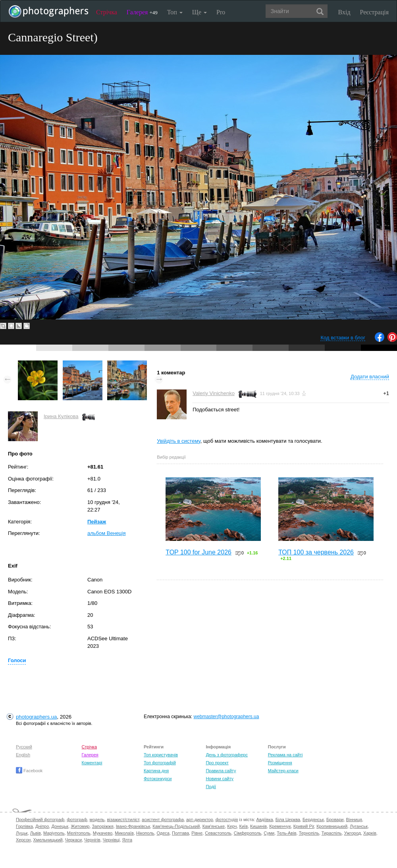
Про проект (217, 763)
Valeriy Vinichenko (214, 393)
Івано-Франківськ (133, 826)
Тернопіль (309, 833)
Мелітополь (79, 833)
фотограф (77, 820)
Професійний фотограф (40, 820)
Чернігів (92, 840)
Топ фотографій (160, 763)
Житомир (80, 826)
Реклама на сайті (285, 755)
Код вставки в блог (343, 338)
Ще (199, 12)
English (23, 755)
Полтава (180, 833)
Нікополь (145, 833)
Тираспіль (332, 833)
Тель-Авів (286, 833)
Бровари (335, 820)
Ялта (127, 840)
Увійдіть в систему (179, 441)
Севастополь (218, 833)
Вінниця (354, 820)
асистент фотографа (163, 820)
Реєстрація (374, 12)
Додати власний (370, 377)
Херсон (23, 840)
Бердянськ (313, 820)
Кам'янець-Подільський (176, 826)
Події (211, 787)
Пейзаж (97, 522)
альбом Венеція (107, 533)
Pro (221, 12)
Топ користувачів (161, 755)
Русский (24, 747)
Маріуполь (54, 833)
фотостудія (227, 820)
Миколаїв (124, 833)
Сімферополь (248, 833)
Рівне (197, 833)
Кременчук (280, 826)
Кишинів (258, 826)
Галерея (142, 12)
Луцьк (22, 833)
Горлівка (24, 826)
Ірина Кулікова (61, 416)
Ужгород (353, 833)
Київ (244, 826)
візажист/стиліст (123, 820)
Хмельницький (48, 840)
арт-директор (200, 820)
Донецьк (60, 826)
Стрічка (107, 12)
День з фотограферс (227, 755)
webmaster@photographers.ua (226, 717)
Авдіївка (265, 820)
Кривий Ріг (304, 826)
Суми (269, 833)
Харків (370, 833)
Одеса (163, 833)
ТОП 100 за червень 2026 (316, 552)
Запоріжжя (103, 826)
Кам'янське (214, 826)
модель (97, 820)
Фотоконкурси (158, 779)
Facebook (29, 771)
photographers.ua (36, 717)
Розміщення (280, 763)
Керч (232, 826)
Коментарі (92, 763)
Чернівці (111, 840)
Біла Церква (288, 820)
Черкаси (73, 840)
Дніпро (42, 826)
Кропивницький (332, 826)
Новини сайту (220, 779)
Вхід (344, 12)
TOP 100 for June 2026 (198, 552)
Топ (175, 12)
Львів (36, 833)
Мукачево (103, 833)
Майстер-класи (283, 771)
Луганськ (359, 826)
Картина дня (156, 771)
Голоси (17, 660)
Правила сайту (221, 771)
